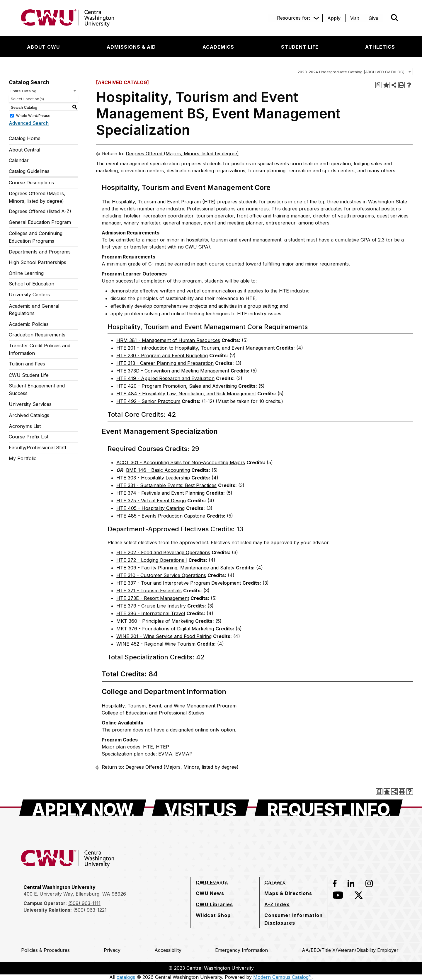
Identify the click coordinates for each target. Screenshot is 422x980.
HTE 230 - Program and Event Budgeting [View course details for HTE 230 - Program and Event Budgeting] (162, 355)
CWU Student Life (29, 375)
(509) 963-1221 (90, 910)
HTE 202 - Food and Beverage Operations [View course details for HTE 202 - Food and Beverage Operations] (163, 552)
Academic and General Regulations (34, 310)
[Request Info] (329, 808)
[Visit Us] (201, 808)
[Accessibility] (168, 950)
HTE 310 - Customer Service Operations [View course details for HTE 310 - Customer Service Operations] (161, 575)
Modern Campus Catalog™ (282, 977)
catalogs (126, 977)
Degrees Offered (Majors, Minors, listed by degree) (37, 197)
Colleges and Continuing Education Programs (36, 237)
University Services (30, 404)
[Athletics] (380, 47)
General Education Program (40, 222)
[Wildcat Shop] (213, 915)
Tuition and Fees (27, 364)
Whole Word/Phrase (33, 116)
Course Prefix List (29, 437)
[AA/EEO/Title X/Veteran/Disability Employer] (350, 950)
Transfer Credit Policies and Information (40, 349)
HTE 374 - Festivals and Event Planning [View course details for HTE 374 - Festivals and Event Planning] (160, 493)
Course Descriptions (31, 183)
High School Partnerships (38, 262)
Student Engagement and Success (37, 389)
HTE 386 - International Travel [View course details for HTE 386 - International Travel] (151, 613)
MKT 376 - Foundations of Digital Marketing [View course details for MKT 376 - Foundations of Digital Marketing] (165, 629)
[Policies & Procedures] (45, 950)
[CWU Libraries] (214, 904)
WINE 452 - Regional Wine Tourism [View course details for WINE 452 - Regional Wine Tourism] (156, 644)
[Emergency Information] (241, 950)
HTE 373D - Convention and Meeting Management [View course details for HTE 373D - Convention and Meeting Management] (173, 371)
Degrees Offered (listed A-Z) (40, 211)
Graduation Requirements (37, 335)
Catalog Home (25, 138)
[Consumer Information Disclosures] (294, 919)
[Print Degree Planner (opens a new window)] (379, 85)
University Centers (29, 295)
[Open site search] (394, 18)
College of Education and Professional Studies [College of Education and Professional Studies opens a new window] (153, 713)
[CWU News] (210, 893)
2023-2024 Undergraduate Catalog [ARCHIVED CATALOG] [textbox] (351, 72)
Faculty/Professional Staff (38, 448)
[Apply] (334, 18)
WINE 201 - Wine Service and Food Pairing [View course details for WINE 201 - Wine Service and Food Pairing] (164, 636)
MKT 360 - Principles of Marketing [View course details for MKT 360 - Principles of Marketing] (155, 621)
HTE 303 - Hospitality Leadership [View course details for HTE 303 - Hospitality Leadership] (153, 478)
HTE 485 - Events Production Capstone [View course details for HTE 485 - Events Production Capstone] (161, 516)
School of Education (32, 284)
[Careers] (275, 882)
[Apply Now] (83, 808)
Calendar (19, 160)
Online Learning (26, 273)
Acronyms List (25, 426)
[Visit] (355, 18)
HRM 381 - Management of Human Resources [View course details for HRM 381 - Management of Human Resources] (168, 340)
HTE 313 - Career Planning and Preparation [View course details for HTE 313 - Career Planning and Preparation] (165, 363)
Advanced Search (29, 123)
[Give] (373, 18)
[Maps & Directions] (288, 893)
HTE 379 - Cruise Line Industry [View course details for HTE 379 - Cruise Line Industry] (151, 606)
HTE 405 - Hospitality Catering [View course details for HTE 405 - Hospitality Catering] (150, 508)
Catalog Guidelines (29, 171)
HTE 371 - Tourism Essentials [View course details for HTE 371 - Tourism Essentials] (149, 591)
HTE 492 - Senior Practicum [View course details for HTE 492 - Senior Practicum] (148, 401)
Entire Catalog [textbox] (23, 91)
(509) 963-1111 (84, 903)
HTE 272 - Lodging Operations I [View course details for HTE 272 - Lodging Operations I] (152, 560)
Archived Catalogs (29, 415)
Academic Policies (29, 324)
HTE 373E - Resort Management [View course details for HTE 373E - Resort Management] (153, 598)
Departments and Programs (40, 252)
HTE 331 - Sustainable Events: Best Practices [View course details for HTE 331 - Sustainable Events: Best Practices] (166, 485)
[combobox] (354, 72)
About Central (24, 150)
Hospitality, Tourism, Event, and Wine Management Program (169, 706)
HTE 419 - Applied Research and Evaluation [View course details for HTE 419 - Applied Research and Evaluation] (165, 378)
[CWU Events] (212, 882)
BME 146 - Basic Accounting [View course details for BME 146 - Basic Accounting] (158, 470)
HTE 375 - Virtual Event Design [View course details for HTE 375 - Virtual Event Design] (151, 501)
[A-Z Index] (277, 904)
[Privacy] (112, 950)
